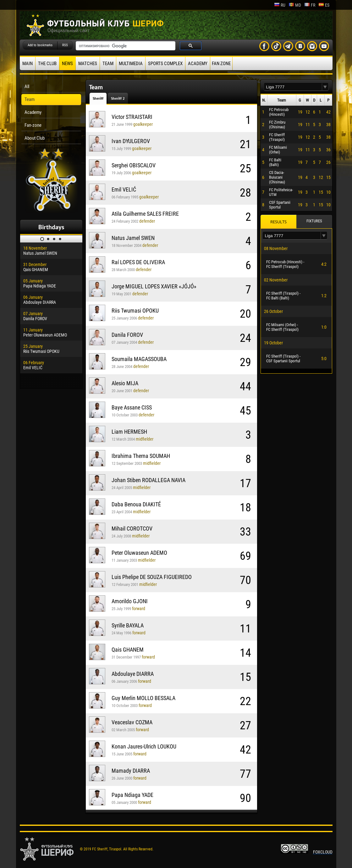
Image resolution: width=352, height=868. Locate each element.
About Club (35, 138)
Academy (198, 64)
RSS (65, 45)
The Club (47, 64)
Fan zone (221, 64)
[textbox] (293, 87)
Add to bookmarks (40, 45)
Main (27, 64)
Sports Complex (165, 64)
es (324, 5)
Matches (88, 64)
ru (280, 5)
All (27, 86)
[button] (325, 87)
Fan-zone (33, 125)
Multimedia (131, 64)
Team (108, 64)
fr (310, 5)
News (67, 64)
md (295, 5)
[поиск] (125, 46)
